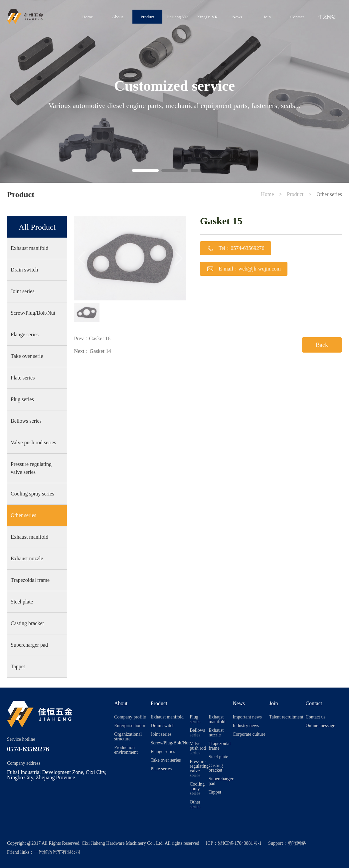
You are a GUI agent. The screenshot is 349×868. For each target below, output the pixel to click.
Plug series (22, 399)
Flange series (25, 334)
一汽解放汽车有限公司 (57, 852)
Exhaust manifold (29, 248)
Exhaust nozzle (27, 558)
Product (147, 17)
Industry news (246, 726)
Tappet (18, 666)
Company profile (130, 717)
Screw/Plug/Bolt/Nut (33, 313)
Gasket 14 (100, 351)
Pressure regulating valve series (31, 468)
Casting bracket (27, 623)
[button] (145, 170)
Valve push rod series (33, 442)
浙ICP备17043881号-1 (240, 843)
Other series (329, 194)
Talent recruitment (286, 717)
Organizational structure (128, 737)
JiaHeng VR (177, 17)
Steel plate (22, 602)
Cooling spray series (32, 494)
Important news (247, 717)
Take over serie (27, 356)
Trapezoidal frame (30, 580)
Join (267, 17)
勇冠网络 (297, 843)
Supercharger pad (29, 645)
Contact (297, 17)
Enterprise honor (130, 726)
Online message (320, 726)
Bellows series (26, 421)
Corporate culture (249, 734)
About (118, 17)
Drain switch (24, 270)
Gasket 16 (100, 338)
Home (87, 17)
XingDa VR (207, 17)
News (237, 17)
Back (322, 345)
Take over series (166, 760)
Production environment (126, 750)
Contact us (315, 717)
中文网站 (327, 17)
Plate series (23, 378)
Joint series (23, 291)
